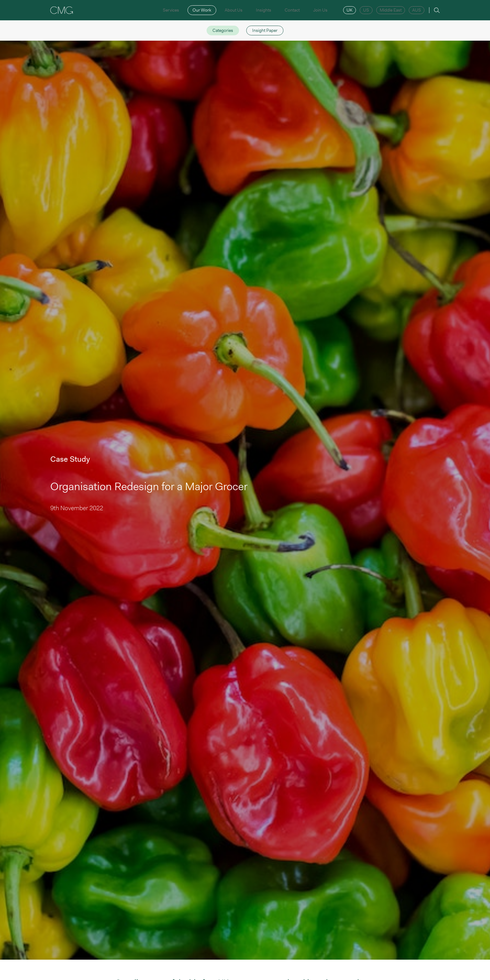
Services (171, 10)
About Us (234, 10)
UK (350, 10)
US (366, 10)
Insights (264, 10)
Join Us (320, 10)
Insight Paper (265, 30)
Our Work (202, 10)
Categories (223, 30)
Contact (292, 10)
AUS (417, 10)
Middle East (391, 10)
